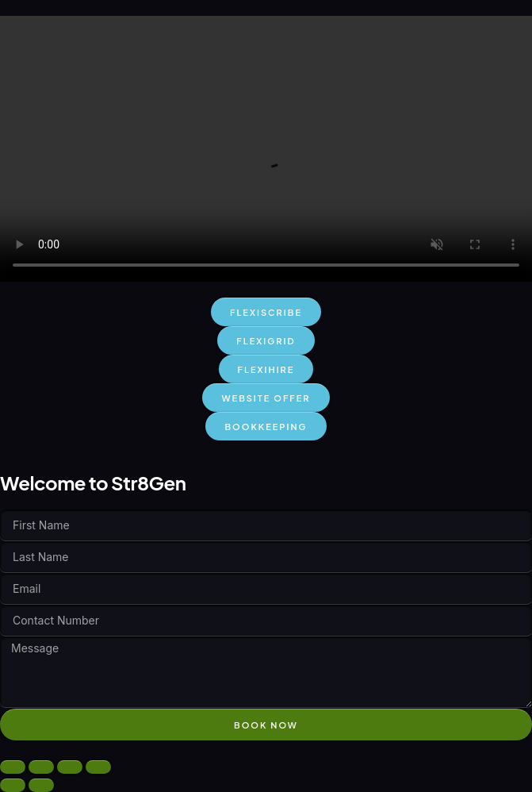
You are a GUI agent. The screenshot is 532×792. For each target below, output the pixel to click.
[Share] (70, 767)
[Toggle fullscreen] (41, 767)
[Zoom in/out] (13, 767)
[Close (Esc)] (98, 767)
